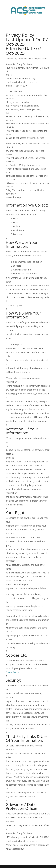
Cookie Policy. (12, 672)
